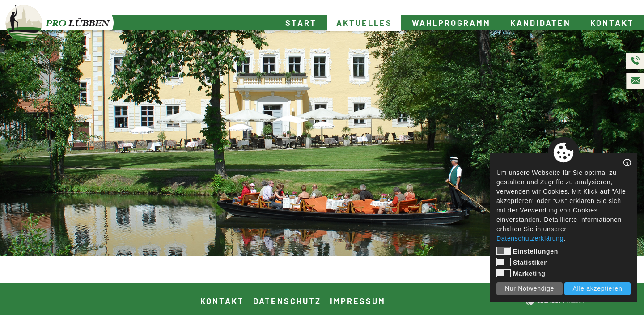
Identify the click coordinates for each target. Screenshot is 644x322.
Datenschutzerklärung (530, 238)
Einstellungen (527, 251)
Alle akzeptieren (598, 288)
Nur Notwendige (530, 288)
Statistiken (522, 262)
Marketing (521, 273)
